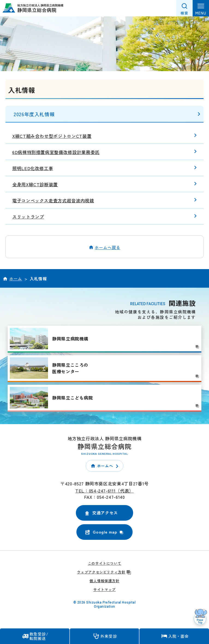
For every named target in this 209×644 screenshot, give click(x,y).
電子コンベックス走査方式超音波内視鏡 (53, 200)
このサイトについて (105, 563)
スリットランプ (28, 217)
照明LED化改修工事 (33, 168)
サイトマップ (104, 589)
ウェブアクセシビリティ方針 (104, 572)
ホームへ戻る (108, 247)
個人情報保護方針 (104, 581)
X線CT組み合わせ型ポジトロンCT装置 (52, 136)
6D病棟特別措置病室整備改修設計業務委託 (56, 152)
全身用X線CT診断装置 (35, 184)
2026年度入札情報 (34, 114)
